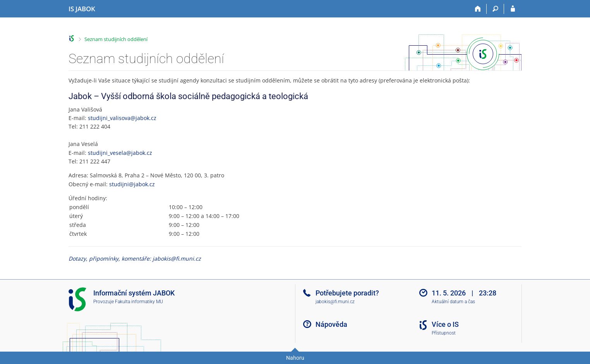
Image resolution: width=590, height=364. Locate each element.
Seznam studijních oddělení (116, 39)
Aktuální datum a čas (453, 302)
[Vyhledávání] (495, 9)
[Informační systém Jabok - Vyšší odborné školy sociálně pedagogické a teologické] (82, 9)
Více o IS (445, 324)
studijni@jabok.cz (132, 184)
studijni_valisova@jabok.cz (122, 118)
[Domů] (478, 9)
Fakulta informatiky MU (139, 302)
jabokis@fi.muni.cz (335, 302)
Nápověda (331, 324)
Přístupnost (444, 333)
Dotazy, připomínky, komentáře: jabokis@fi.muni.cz (135, 258)
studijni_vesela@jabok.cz (120, 153)
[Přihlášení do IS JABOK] (513, 9)
